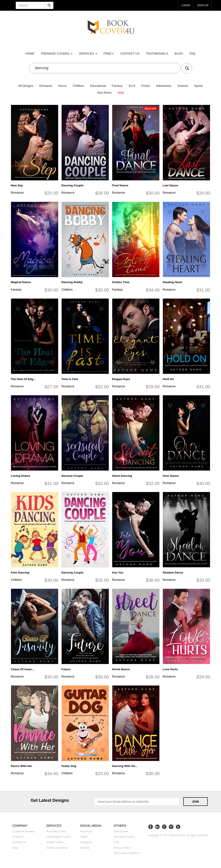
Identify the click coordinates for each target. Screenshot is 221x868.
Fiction (146, 86)
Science (183, 86)
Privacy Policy (122, 848)
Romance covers (124, 837)
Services (88, 54)
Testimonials (157, 54)
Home (30, 54)
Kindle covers (55, 842)
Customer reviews (24, 831)
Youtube (85, 848)
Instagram (86, 842)
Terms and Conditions (127, 853)
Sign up (202, 5)
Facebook (86, 831)
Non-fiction (105, 93)
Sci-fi (132, 86)
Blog (179, 54)
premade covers (57, 54)
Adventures (164, 86)
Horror (62, 86)
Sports (198, 86)
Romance (46, 86)
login (184, 5)
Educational (98, 86)
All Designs (26, 86)
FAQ (192, 54)
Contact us (130, 54)
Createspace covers (59, 837)
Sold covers (121, 831)
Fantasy (117, 86)
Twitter (84, 837)
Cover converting (57, 848)
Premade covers (57, 831)
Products (18, 837)
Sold (121, 93)
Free (109, 54)
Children (78, 86)
